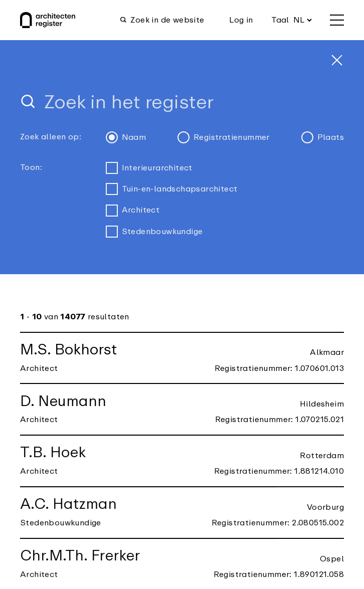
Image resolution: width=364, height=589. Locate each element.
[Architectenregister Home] (48, 20)
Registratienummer (224, 137)
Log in (241, 20)
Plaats (323, 137)
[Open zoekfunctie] (165, 20)
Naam (126, 137)
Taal (280, 20)
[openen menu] (337, 20)
